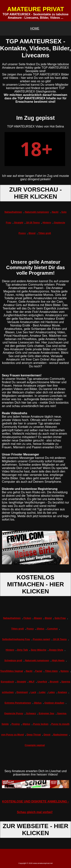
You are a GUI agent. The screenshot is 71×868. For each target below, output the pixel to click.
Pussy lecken (41, 724)
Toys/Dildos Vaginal (12, 671)
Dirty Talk (22, 650)
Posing (16, 724)
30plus (38, 703)
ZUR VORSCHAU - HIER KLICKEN (35, 193)
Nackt (55, 212)
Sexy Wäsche (38, 650)
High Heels (58, 660)
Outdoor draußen (54, 703)
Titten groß (45, 233)
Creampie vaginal (35, 745)
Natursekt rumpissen (37, 212)
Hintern (47, 223)
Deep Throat (34, 735)
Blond (32, 233)
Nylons (65, 671)
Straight (19, 223)
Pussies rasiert (42, 639)
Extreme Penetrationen (18, 703)
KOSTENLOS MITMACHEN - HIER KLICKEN (35, 584)
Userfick (42, 682)
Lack (33, 692)
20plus (40, 629)
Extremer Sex (47, 713)
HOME (35, 28)
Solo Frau (60, 618)
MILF (32, 682)
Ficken (27, 618)
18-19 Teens (33, 223)
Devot (47, 735)
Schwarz (31, 713)
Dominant (22, 692)
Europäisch (7, 682)
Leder (42, 692)
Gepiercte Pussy (14, 713)
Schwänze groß (13, 660)
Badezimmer (60, 735)
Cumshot (52, 629)
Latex (52, 692)
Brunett (54, 682)
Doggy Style (56, 650)
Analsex (62, 692)
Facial (39, 671)
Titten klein (51, 671)
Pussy (30, 629)
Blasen (38, 618)
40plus (26, 724)
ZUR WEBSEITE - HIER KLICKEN (35, 830)
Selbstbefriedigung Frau (16, 639)
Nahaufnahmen (13, 212)
